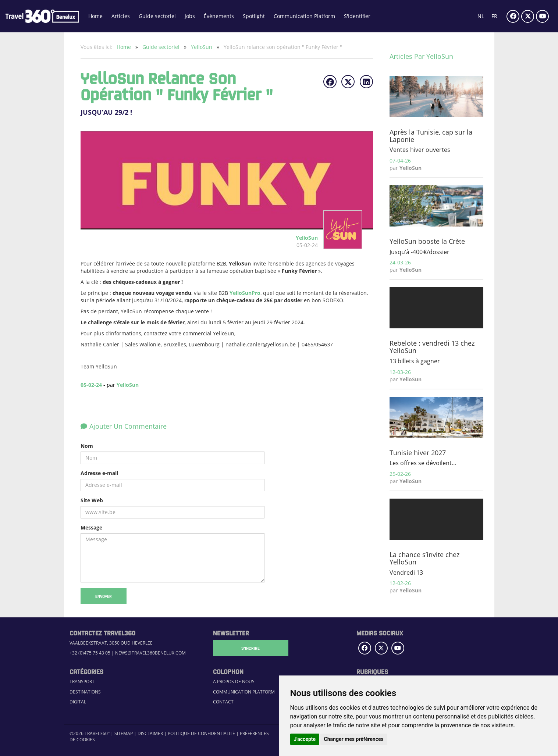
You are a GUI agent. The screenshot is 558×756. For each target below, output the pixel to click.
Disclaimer (150, 733)
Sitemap (124, 733)
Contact (223, 702)
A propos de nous (234, 682)
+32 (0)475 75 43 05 (90, 653)
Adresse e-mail (99, 473)
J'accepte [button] (305, 739)
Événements (219, 16)
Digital (78, 702)
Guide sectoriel (157, 16)
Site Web (92, 500)
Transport (82, 682)
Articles (121, 16)
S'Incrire (250, 648)
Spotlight (254, 16)
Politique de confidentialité (201, 733)
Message (91, 527)
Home (95, 16)
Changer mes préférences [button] (354, 739)
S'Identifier (357, 16)
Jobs (190, 16)
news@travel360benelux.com (150, 653)
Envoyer (104, 596)
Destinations (85, 692)
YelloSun (202, 47)
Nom (87, 446)
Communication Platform (304, 16)
